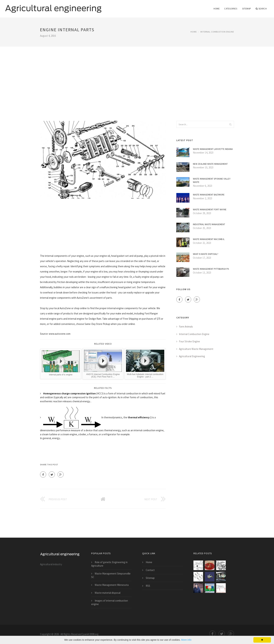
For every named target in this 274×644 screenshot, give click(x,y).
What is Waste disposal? (206, 254)
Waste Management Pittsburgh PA (211, 269)
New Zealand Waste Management (210, 164)
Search (261, 9)
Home (217, 9)
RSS (148, 586)
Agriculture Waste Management (196, 349)
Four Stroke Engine (189, 341)
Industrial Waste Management (209, 224)
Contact (150, 570)
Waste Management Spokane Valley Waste (212, 181)
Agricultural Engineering (192, 356)
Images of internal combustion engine (110, 602)
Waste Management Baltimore (209, 195)
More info (186, 640)
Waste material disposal (108, 593)
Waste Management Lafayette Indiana (213, 149)
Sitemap (247, 9)
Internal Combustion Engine (217, 32)
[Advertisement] (137, 79)
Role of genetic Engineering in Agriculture (109, 564)
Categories (231, 9)
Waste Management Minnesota (112, 585)
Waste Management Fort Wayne (210, 210)
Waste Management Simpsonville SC (111, 575)
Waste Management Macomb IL (209, 239)
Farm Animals (186, 327)
